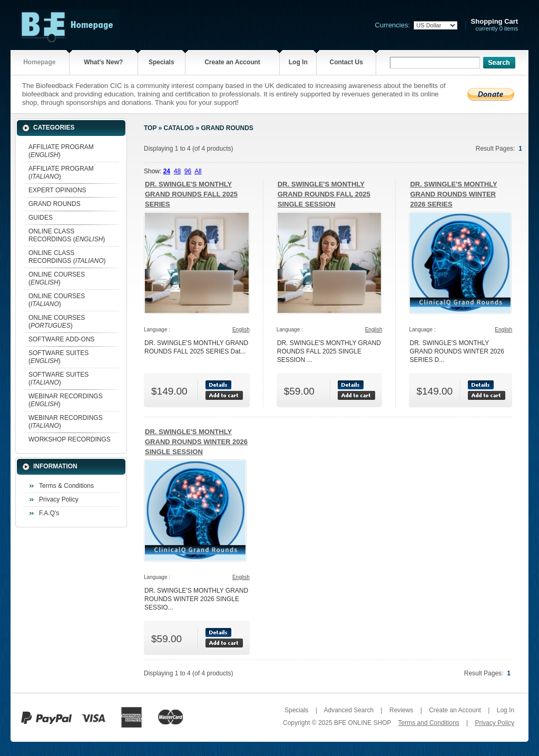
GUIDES (41, 218)
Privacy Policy (59, 499)
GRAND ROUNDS (55, 204)
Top (150, 128)
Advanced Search (349, 710)
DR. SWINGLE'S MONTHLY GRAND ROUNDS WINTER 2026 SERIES (453, 194)
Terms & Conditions (66, 486)
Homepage (39, 62)
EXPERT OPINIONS (57, 190)
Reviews (401, 710)
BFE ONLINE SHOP (362, 723)
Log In (298, 62)
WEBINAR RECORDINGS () (66, 400)
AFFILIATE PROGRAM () (61, 151)
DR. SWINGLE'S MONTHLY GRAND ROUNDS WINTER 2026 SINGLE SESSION (196, 442)
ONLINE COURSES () (57, 278)
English (241, 330)
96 (188, 171)
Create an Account (232, 62)
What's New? (103, 62)
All (198, 171)
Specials (161, 62)
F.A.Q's (49, 513)
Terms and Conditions (429, 723)
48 (177, 171)
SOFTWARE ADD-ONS (62, 339)
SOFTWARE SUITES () (58, 357)
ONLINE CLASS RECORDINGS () (67, 235)
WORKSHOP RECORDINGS (70, 439)
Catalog (179, 128)
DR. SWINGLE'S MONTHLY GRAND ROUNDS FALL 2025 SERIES (191, 194)
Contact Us (346, 62)
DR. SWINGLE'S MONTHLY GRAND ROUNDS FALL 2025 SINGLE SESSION (324, 194)
